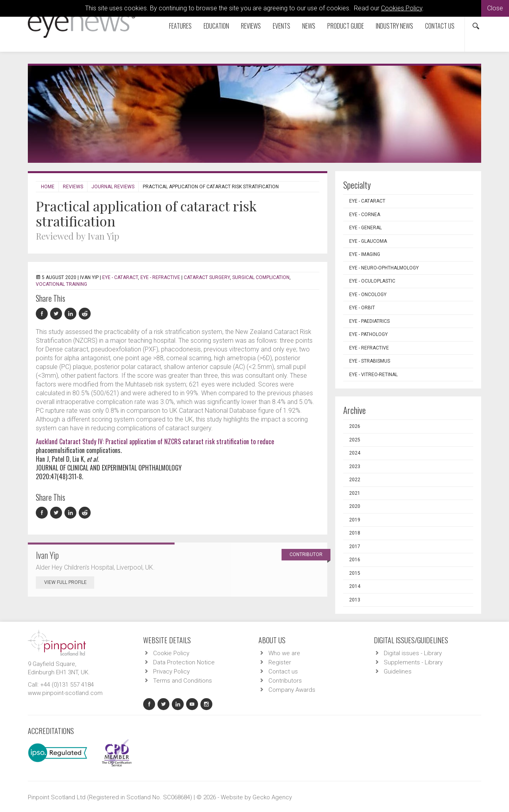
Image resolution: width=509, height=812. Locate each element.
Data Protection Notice (184, 662)
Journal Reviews (113, 187)
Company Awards (292, 690)
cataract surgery (207, 277)
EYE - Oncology (368, 295)
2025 (355, 440)
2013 (355, 600)
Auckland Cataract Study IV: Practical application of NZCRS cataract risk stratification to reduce (155, 441)
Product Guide (346, 26)
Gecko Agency (272, 797)
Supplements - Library (413, 662)
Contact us (440, 26)
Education (216, 26)
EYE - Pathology (368, 334)
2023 (355, 467)
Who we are (284, 653)
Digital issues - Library (413, 653)
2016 (355, 560)
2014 (355, 586)
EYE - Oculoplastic (372, 281)
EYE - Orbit (362, 308)
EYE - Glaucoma (368, 241)
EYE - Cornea (365, 215)
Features (180, 26)
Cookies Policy (402, 8)
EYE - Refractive (160, 277)
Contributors (285, 681)
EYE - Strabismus (370, 361)
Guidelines (398, 671)
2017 (355, 547)
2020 (355, 506)
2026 (355, 426)
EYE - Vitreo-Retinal (373, 375)
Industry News (394, 26)
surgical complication (261, 277)
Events (282, 26)
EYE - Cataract (120, 277)
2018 (355, 533)
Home (48, 187)
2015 (355, 573)
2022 (355, 480)
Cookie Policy (171, 653)
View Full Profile (69, 582)
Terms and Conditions (183, 681)
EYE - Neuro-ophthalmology (384, 268)
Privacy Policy (171, 671)
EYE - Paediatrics (369, 321)
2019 (355, 520)
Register (280, 662)
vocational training (61, 284)
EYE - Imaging (365, 254)
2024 (355, 453)
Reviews (251, 26)
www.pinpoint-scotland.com (65, 693)
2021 (355, 493)
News (309, 26)
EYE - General (365, 228)
